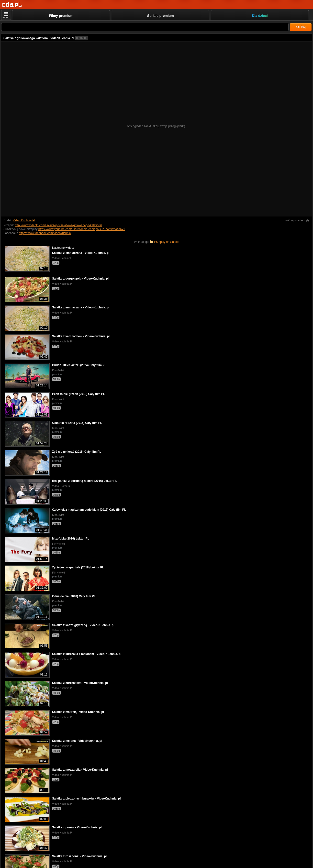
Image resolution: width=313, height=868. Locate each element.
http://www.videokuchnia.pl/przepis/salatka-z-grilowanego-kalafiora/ (58, 225)
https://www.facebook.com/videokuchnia (45, 233)
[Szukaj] (145, 27)
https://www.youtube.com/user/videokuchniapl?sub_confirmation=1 (82, 229)
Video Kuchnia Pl (24, 220)
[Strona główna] (12, 5)
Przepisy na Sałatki (167, 242)
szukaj (301, 27)
